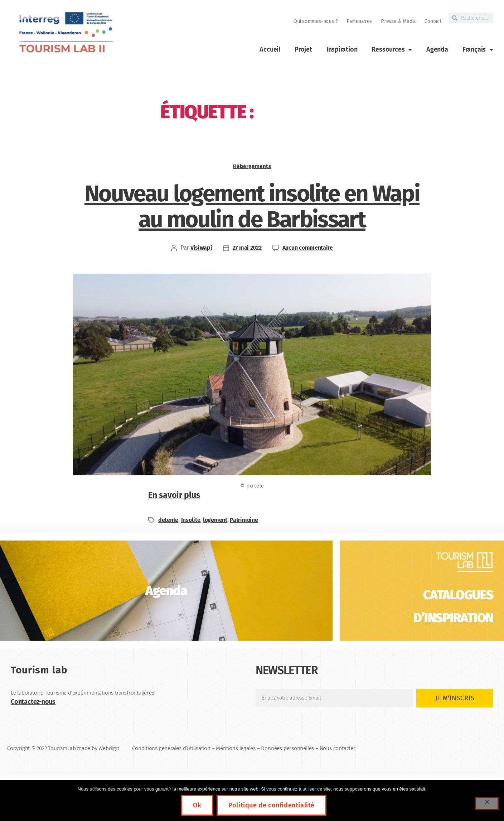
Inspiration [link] (342, 49)
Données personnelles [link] (287, 748)
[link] (65, 32)
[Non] (487, 803)
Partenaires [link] (359, 21)
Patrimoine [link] (244, 520)
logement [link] (215, 520)
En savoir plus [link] (174, 495)
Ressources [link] (392, 49)
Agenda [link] (437, 49)
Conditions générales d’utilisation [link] (171, 748)
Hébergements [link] (252, 166)
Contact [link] (433, 21)
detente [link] (168, 520)
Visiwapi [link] (201, 248)
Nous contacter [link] (338, 748)
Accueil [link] (270, 49)
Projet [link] (303, 49)
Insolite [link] (191, 520)
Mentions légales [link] (236, 748)
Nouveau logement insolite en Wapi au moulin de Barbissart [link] (252, 207)
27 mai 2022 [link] (247, 248)
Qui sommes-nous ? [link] (316, 21)
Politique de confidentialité (272, 805)
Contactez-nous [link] (33, 702)
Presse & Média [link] (398, 21)
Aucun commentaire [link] (308, 248)
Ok (197, 805)
